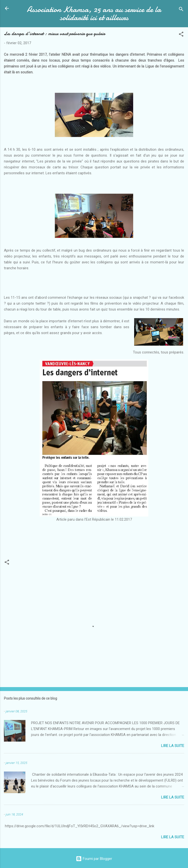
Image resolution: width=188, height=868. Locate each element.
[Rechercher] (181, 10)
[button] (181, 35)
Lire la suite (173, 746)
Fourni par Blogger (94, 859)
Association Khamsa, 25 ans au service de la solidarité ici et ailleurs (94, 14)
